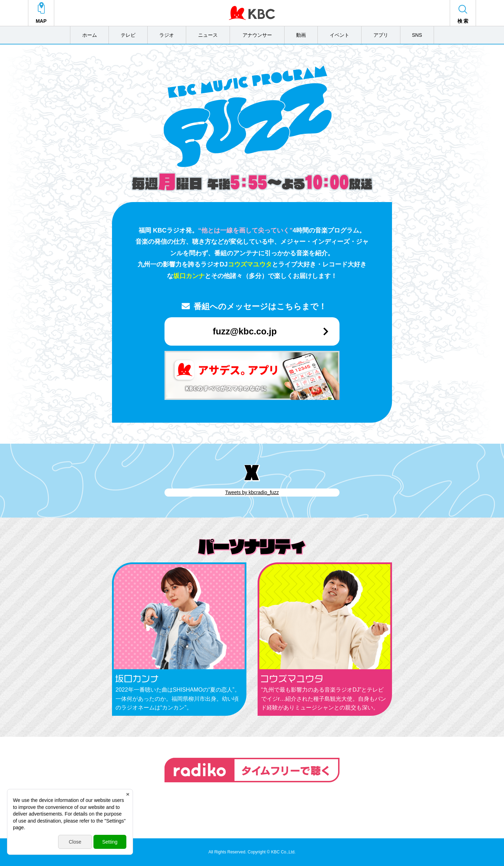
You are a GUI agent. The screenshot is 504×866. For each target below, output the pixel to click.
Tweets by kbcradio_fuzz (252, 492)
